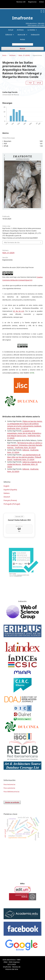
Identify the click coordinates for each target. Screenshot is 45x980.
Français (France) (10, 500)
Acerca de (22, 35)
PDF (30, 83)
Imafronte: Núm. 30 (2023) (25, 448)
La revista (31, 30)
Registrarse (32, 2)
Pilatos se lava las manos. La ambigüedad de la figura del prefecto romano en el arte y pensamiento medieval (25, 424)
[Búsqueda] (23, 44)
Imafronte (22, 18)
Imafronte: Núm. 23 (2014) (18, 428)
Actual (11, 30)
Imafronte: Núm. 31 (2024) (24, 459)
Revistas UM (21, 2)
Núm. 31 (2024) (24, 55)
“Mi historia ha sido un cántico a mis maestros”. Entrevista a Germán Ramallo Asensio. (25, 445)
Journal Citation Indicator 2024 (19, 520)
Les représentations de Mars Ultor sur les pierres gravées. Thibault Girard (24, 457)
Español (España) (10, 490)
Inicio (4, 55)
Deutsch (7, 497)
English (6, 486)
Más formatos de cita (12, 242)
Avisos (23, 39)
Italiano (7, 493)
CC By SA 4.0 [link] (18, 311)
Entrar (42, 2)
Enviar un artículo (12, 802)
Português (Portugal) (12, 504)
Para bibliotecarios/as (12, 792)
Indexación (35, 35)
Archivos (20, 30)
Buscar (22, 49)
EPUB (39, 83)
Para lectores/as (9, 784)
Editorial (9, 35)
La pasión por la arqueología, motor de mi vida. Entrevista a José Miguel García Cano (24, 433)
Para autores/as (9, 788)
